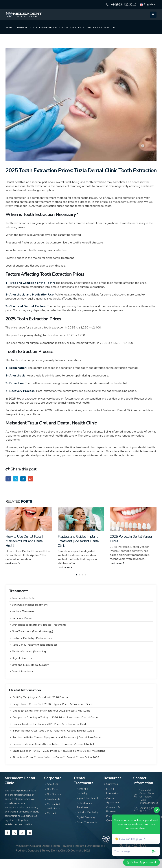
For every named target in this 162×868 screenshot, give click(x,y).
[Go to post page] (29, 519)
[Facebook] (7, 832)
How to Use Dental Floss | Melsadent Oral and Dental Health (24, 541)
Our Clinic (53, 789)
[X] (15, 832)
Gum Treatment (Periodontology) (33, 631)
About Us (52, 784)
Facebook (8, 479)
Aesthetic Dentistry (24, 598)
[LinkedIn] (30, 832)
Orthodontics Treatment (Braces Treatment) (39, 624)
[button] (153, 15)
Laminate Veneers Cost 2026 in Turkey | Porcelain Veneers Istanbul (53, 744)
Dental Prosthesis (23, 671)
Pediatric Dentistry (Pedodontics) (32, 638)
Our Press (112, 784)
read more (13, 563)
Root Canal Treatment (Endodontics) (34, 644)
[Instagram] (22, 832)
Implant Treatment (23, 611)
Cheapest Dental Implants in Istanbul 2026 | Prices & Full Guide (51, 710)
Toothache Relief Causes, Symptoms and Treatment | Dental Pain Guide (57, 737)
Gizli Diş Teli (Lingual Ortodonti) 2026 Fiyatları (41, 697)
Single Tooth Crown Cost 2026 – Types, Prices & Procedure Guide (53, 704)
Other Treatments (87, 822)
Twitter (16, 479)
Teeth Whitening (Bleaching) (29, 651)
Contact (51, 813)
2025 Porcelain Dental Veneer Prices (131, 539)
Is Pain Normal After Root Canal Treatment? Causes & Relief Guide (53, 730)
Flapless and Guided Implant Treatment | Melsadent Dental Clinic (79, 541)
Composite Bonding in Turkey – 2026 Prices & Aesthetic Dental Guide (55, 717)
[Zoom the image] (24, 14)
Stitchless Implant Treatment (30, 604)
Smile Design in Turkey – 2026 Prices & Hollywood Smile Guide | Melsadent (59, 750)
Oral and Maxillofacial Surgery (30, 664)
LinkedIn (23, 479)
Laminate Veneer (22, 618)
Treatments (54, 799)
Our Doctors (54, 794)
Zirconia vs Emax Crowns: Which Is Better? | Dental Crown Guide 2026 (56, 757)
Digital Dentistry (22, 658)
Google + (31, 479)
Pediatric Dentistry (87, 812)
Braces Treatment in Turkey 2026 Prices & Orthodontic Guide (50, 724)
